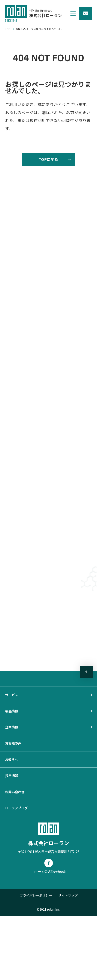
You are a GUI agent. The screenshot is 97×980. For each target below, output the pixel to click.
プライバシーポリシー (36, 959)
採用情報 (12, 839)
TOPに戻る (48, 163)
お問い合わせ (15, 856)
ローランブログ (16, 872)
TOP (8, 29)
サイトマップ (68, 959)
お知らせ (12, 823)
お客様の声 (13, 807)
